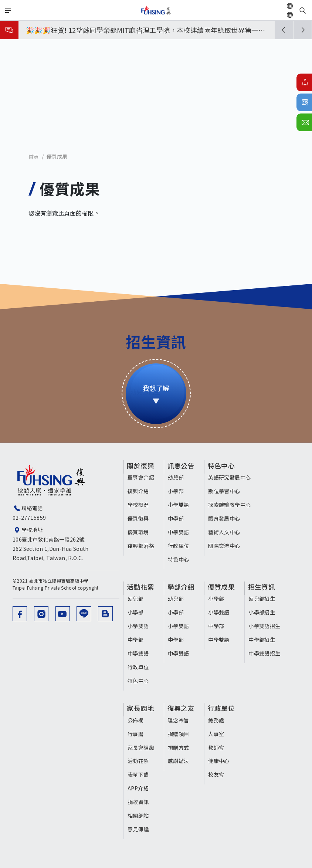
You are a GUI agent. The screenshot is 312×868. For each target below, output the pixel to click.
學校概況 (138, 505)
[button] (284, 30)
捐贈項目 (179, 733)
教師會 (217, 747)
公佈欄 (135, 719)
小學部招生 (264, 612)
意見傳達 (138, 829)
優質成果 (57, 156)
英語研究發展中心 (230, 477)
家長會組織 (141, 747)
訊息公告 (182, 466)
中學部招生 (264, 639)
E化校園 (304, 82)
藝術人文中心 (225, 532)
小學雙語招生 (266, 626)
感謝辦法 (179, 760)
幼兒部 (177, 477)
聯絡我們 (304, 122)
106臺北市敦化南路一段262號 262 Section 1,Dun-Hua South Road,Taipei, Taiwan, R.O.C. (67, 549)
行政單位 (179, 546)
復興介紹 (138, 491)
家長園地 (141, 708)
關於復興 (141, 466)
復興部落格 (141, 546)
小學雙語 (179, 505)
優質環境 (138, 532)
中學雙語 (179, 532)
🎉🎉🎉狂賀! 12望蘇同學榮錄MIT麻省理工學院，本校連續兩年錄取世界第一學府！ (145, 31)
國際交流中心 (225, 546)
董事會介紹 (141, 477)
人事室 (217, 733)
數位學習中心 (225, 491)
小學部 (177, 491)
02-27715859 (29, 518)
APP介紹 (138, 788)
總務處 (217, 719)
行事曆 (304, 102)
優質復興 (138, 518)
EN (299, 15)
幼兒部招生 (264, 599)
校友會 (217, 774)
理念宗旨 (179, 719)
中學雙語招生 (266, 653)
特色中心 (179, 559)
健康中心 (220, 760)
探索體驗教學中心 (230, 505)
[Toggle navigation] (8, 10)
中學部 (177, 518)
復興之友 (182, 708)
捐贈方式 (179, 747)
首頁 (34, 157)
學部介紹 (182, 587)
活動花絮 (141, 587)
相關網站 (138, 815)
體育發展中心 (225, 518)
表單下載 (138, 774)
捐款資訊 (138, 801)
